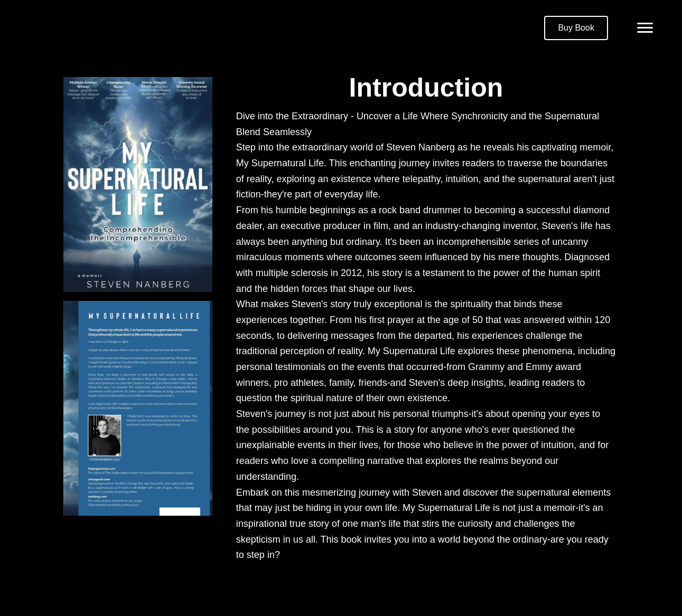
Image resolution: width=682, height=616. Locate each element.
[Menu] (645, 28)
